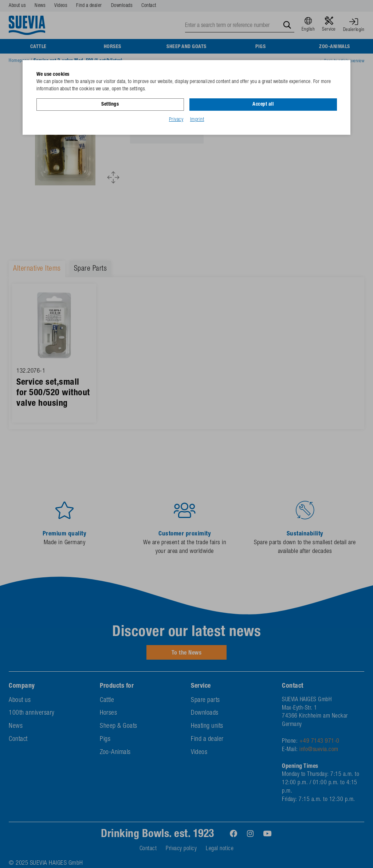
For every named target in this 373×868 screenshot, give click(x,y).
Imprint (197, 120)
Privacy (176, 120)
